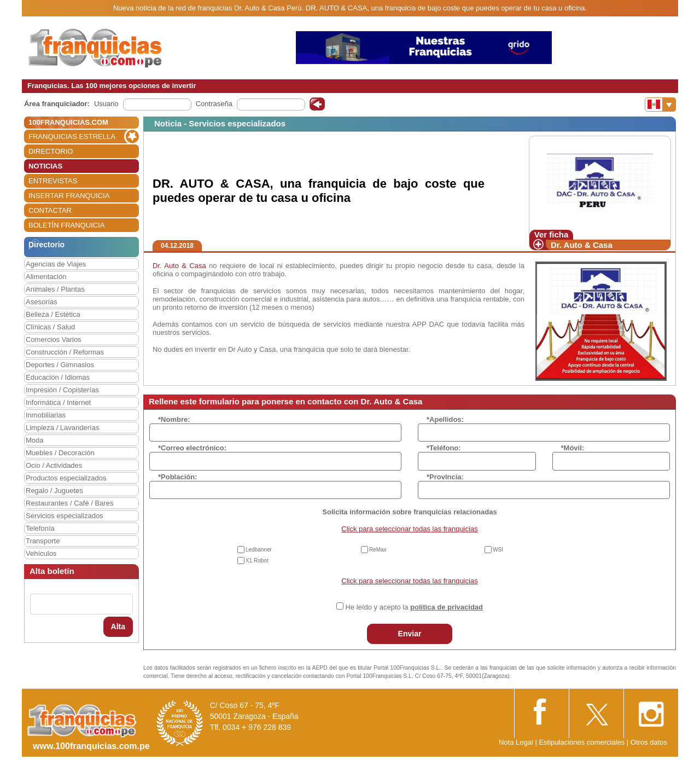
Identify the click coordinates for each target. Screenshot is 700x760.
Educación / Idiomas (58, 377)
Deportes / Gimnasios (60, 365)
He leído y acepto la (414, 607)
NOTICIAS (45, 166)
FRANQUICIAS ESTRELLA (72, 137)
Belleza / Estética (53, 314)
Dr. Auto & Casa (582, 245)
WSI (498, 550)
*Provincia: (445, 477)
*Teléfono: (444, 448)
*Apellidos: (445, 419)
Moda (35, 440)
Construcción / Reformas (65, 352)
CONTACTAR (50, 210)
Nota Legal (516, 742)
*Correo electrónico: (192, 448)
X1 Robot (257, 561)
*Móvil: (573, 448)
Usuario (106, 104)
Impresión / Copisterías (62, 390)
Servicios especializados (65, 516)
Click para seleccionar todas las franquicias (409, 529)
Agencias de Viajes (56, 264)
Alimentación (46, 277)
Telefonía (40, 528)
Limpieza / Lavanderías (62, 428)
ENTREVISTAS (53, 181)
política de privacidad (447, 607)
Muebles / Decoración (60, 453)
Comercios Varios (54, 340)
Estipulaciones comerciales (582, 742)
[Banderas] (660, 105)
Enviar (410, 634)
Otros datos (649, 742)
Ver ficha (552, 234)
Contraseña (214, 104)
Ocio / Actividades (54, 465)
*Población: (178, 477)
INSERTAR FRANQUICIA (69, 196)
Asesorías (42, 302)
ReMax (378, 550)
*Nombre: (174, 419)
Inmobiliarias (46, 415)
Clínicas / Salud (50, 327)
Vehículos (41, 553)
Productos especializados (66, 478)
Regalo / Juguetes (54, 491)
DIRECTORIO (51, 151)
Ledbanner (259, 550)
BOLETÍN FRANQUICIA (66, 225)
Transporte (43, 541)
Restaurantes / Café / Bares (69, 503)
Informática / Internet (58, 402)
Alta (118, 626)
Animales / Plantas (55, 289)
